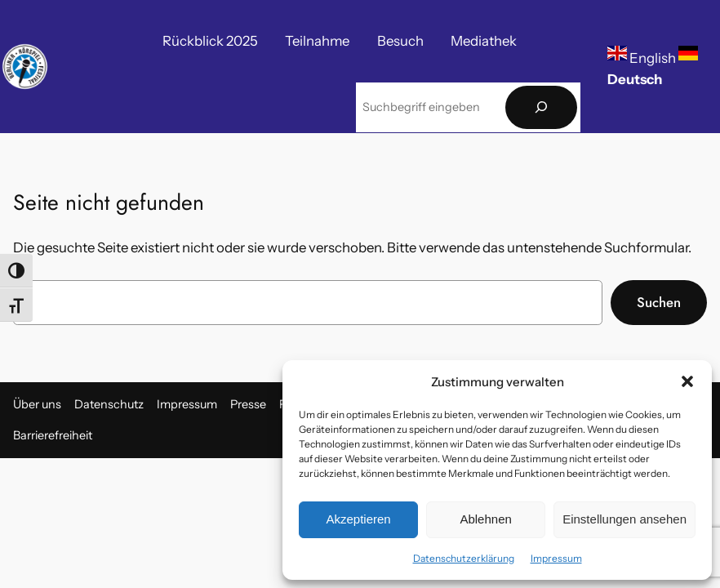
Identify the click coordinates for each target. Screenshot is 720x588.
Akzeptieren (358, 519)
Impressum (556, 558)
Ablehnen (485, 519)
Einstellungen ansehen (624, 519)
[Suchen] (541, 107)
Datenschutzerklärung (464, 558)
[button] (687, 381)
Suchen (659, 302)
